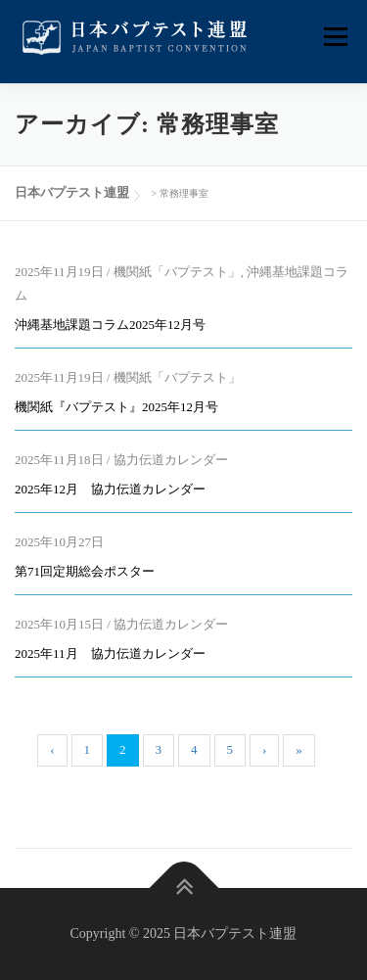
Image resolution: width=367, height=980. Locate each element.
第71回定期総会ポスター (85, 571)
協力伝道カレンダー (171, 460)
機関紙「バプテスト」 (177, 272)
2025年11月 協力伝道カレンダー (110, 653)
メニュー (335, 37)
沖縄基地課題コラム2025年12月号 (110, 325)
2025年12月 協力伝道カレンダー (110, 489)
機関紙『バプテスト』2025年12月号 (116, 407)
